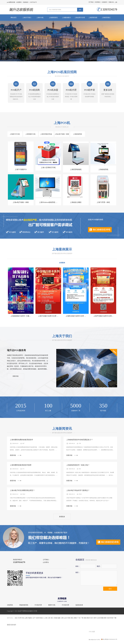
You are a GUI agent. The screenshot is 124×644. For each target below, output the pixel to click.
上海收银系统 (78, 134)
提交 (110, 589)
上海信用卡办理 (80, 18)
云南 (98, 618)
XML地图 (92, 632)
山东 (65, 618)
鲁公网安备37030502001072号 (109, 639)
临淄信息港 (79, 605)
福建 (59, 618)
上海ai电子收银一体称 (62, 134)
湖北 (72, 618)
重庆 (88, 618)
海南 (85, 618)
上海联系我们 (106, 18)
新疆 (8, 625)
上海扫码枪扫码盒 (46, 134)
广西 (82, 618)
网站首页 (14, 18)
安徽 (55, 618)
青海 (112, 618)
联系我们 (98, 2)
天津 (19, 618)
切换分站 (111, 2)
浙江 (52, 618)
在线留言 (105, 2)
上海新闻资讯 (53, 18)
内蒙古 (30, 618)
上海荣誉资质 (93, 18)
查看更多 (62, 517)
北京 (16, 618)
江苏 (49, 618)
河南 (69, 618)
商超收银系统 (24, 605)
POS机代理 (38, 605)
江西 (62, 618)
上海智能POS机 (30, 134)
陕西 (105, 618)
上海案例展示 (66, 18)
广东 (79, 618)
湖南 (75, 618)
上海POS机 (40, 18)
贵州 (95, 618)
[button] (61, 59)
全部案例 (62, 263)
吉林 (37, 618)
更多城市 (13, 625)
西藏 (102, 618)
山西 (26, 618)
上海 (46, 618)
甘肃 (108, 618)
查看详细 (16, 376)
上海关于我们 (27, 18)
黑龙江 (41, 618)
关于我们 (91, 2)
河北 (23, 618)
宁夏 (115, 618)
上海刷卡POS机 (15, 134)
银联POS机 (52, 605)
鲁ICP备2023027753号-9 (95, 640)
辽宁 (34, 618)
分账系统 (10, 605)
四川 (92, 618)
